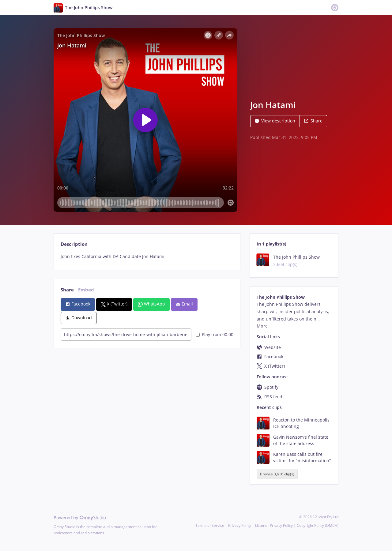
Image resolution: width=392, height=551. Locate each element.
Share (313, 121)
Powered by (80, 517)
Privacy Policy (240, 525)
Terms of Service (210, 525)
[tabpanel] (147, 257)
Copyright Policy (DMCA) (318, 525)
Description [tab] (74, 244)
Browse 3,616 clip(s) (277, 474)
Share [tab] (67, 290)
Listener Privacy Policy (274, 525)
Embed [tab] (86, 290)
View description (275, 121)
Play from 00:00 (215, 334)
